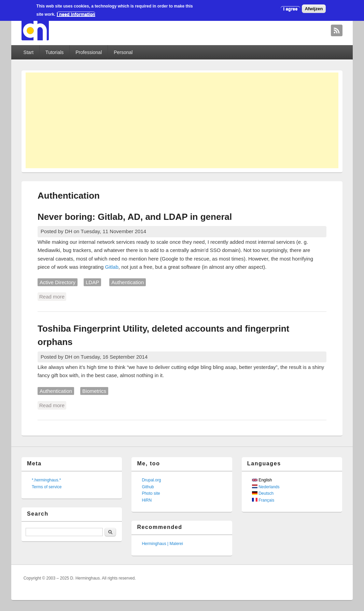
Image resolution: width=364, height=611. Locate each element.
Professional (89, 52)
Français (263, 500)
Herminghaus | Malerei (162, 544)
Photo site (151, 493)
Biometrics (94, 391)
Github (148, 487)
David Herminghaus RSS (337, 30)
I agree (291, 9)
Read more (53, 296)
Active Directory (58, 282)
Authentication (128, 282)
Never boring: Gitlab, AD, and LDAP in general (135, 217)
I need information (76, 14)
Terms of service (47, 487)
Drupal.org (151, 480)
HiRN (147, 500)
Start (29, 52)
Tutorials (54, 52)
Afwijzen (314, 9)
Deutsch (263, 493)
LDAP (92, 282)
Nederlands (266, 487)
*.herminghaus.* (46, 480)
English (262, 480)
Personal (123, 52)
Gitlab (112, 267)
